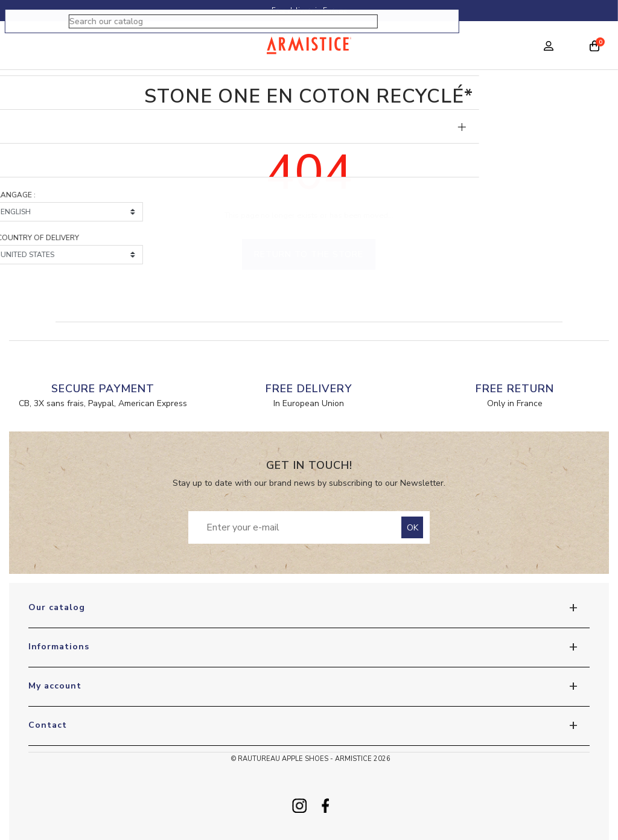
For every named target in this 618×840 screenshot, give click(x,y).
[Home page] (309, 45)
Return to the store (309, 254)
